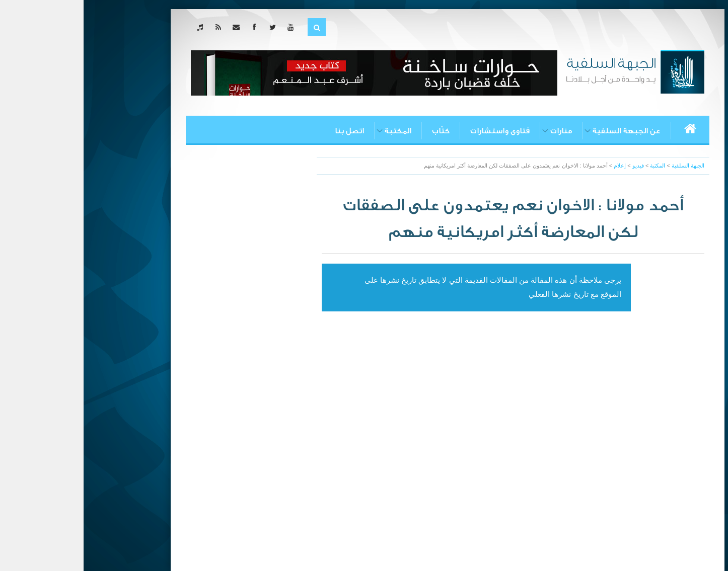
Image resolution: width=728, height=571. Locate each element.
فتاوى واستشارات (416, 131)
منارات (478, 131)
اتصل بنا (266, 131)
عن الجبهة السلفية (543, 131)
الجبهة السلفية (604, 166)
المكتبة (314, 131)
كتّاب (357, 131)
